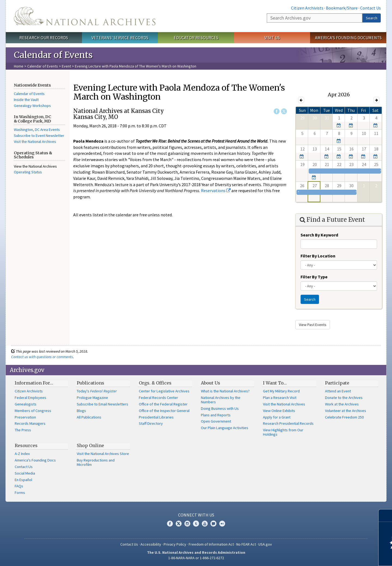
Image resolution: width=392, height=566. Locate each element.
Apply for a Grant (277, 417)
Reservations (216, 190)
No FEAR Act (246, 544)
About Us (211, 383)
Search (372, 18)
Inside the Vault (26, 100)
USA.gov (265, 544)
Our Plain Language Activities (225, 428)
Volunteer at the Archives (346, 411)
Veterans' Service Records (120, 38)
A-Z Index (22, 454)
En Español (23, 480)
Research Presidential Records (288, 423)
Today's (97, 391)
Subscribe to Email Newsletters (102, 404)
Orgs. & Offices (155, 383)
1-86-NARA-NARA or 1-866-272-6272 (196, 558)
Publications (91, 383)
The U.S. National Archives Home (85, 16)
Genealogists (26, 404)
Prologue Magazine (92, 398)
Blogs (81, 411)
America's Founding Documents (348, 38)
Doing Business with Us (220, 408)
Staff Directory (151, 423)
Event (66, 66)
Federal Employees (30, 398)
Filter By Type (314, 277)
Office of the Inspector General (164, 411)
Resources (26, 445)
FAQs (19, 486)
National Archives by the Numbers (221, 400)
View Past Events (313, 325)
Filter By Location (318, 256)
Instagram (187, 524)
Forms (20, 493)
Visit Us (272, 38)
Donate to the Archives (344, 398)
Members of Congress (33, 411)
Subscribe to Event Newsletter (39, 136)
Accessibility (151, 544)
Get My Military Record (281, 391)
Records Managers (30, 423)
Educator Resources (196, 38)
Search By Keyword (319, 235)
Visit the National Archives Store (103, 454)
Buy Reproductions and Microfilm (96, 462)
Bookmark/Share (342, 8)
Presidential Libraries (156, 417)
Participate (337, 383)
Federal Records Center (158, 398)
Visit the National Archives (35, 141)
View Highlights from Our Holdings (283, 432)
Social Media (25, 473)
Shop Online (90, 445)
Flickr (222, 524)
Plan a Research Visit (280, 398)
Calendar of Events (43, 66)
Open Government (216, 421)
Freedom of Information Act (211, 544)
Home (19, 66)
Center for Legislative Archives (164, 391)
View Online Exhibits (279, 411)
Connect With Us (196, 515)
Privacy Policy (175, 544)
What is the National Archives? (225, 391)
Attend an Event (338, 391)
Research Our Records (44, 38)
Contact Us (370, 8)
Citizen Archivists (307, 8)
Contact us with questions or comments (42, 357)
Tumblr (196, 524)
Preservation (25, 417)
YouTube (205, 524)
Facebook (277, 111)
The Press (23, 430)
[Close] (386, 516)
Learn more (344, 556)
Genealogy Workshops (32, 106)
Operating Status (28, 172)
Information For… (34, 383)
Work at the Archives (342, 404)
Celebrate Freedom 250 (344, 417)
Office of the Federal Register (163, 404)
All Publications (89, 417)
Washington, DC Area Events (37, 130)
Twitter (284, 111)
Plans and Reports (216, 415)
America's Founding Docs (35, 460)
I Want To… (275, 383)
